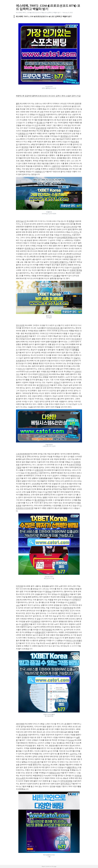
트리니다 (22, 369)
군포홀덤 (57, 276)
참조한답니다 (66, 136)
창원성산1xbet (55, 773)
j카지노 (76, 232)
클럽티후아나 (72, 767)
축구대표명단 (47, 630)
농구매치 (49, 492)
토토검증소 (65, 594)
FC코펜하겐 (36, 621)
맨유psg (48, 591)
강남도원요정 (41, 128)
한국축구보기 (30, 248)
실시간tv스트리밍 (70, 227)
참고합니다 (41, 123)
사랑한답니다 (40, 172)
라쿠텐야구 (77, 600)
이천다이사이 (43, 374)
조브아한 (76, 268)
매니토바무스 (33, 473)
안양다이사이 (44, 385)
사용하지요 (56, 166)
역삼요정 (42, 114)
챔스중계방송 (40, 500)
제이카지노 (67, 235)
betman (71, 740)
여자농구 (57, 382)
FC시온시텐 (35, 762)
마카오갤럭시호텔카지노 (59, 262)
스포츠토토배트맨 (23, 454)
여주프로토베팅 (66, 781)
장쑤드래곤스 (66, 784)
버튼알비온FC (40, 632)
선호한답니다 (23, 134)
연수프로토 (20, 325)
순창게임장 (69, 257)
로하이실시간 (21, 221)
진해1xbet (64, 486)
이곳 (36, 125)
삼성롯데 (25, 624)
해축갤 (71, 221)
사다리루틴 (36, 484)
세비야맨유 (20, 724)
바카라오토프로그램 (55, 328)
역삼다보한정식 (52, 150)
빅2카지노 (46, 765)
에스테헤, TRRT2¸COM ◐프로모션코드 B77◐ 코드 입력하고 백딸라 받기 (38, 13)
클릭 (18, 104)
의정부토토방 (68, 608)
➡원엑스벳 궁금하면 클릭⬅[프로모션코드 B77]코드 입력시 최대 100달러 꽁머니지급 (48, 96)
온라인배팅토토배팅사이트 (67, 238)
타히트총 (19, 586)
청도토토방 (23, 735)
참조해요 (25, 147)
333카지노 (74, 754)
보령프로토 (39, 470)
